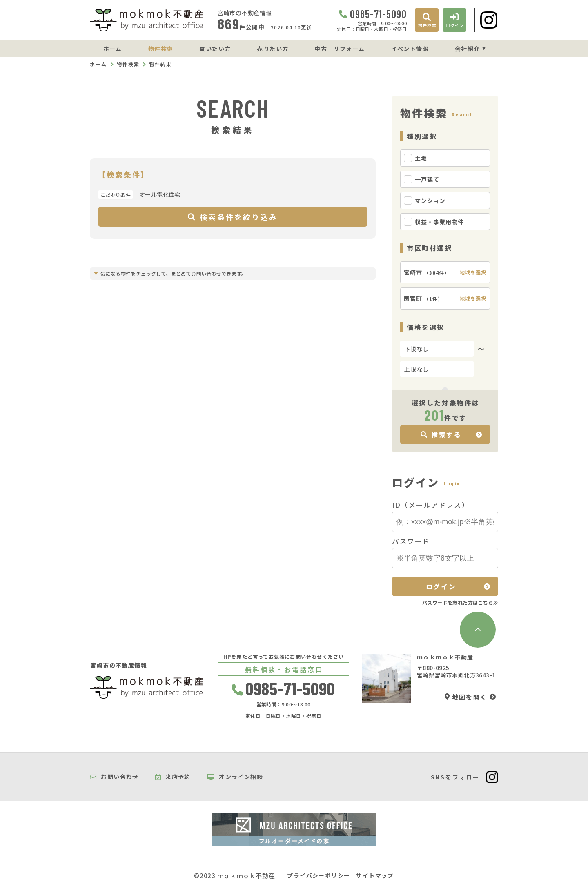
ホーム (113, 49)
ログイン (441, 586)
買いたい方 (215, 49)
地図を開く (466, 697)
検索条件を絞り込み (233, 217)
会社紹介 (468, 49)
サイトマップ (375, 876)
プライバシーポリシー (318, 876)
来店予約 (173, 777)
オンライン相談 (235, 777)
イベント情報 (410, 49)
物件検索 (161, 49)
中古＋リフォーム (340, 49)
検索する (441, 434)
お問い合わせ (114, 777)
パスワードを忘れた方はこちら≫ (460, 602)
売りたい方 (273, 49)
